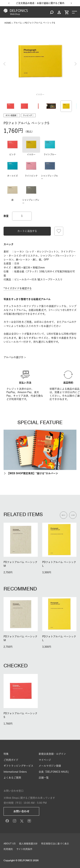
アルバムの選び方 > (15, 357)
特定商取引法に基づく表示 (55, 844)
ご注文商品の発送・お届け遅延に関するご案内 (40, 3)
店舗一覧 (44, 778)
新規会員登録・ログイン (52, 754)
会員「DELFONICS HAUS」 (54, 772)
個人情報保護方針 (28, 844)
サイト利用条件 (24, 849)
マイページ (45, 760)
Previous (4, 64)
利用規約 (8, 849)
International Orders (15, 772)
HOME (8, 23)
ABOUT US (10, 844)
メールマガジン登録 (50, 766)
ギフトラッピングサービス (18, 766)
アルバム (18, 23)
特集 (6, 754)
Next (76, 64)
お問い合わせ (21, 811)
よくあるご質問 (12, 778)
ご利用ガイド (11, 760)
